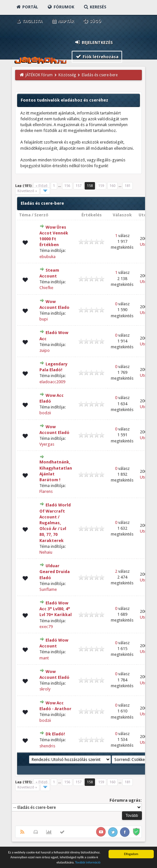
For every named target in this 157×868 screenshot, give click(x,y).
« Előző (41, 186)
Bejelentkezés (94, 42)
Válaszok (122, 215)
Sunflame (48, 589)
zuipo (45, 350)
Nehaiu (46, 552)
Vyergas (47, 444)
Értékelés (92, 215)
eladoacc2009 (52, 382)
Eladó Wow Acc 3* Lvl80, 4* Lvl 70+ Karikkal (56, 609)
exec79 (46, 627)
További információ (88, 863)
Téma (25, 215)
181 (128, 186)
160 (112, 186)
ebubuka (47, 257)
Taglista (29, 21)
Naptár (63, 21)
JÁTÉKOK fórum (39, 75)
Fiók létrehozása (97, 56)
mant (44, 658)
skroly (45, 689)
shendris (47, 746)
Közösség (67, 75)
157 (78, 186)
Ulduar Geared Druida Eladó (55, 572)
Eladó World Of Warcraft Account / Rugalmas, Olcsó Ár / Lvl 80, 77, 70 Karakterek (55, 523)
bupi (44, 319)
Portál (27, 7)
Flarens (46, 491)
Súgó (92, 21)
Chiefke (46, 288)
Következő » (27, 191)
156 (67, 186)
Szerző (41, 215)
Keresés (95, 7)
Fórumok (61, 7)
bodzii (45, 413)
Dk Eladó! (55, 734)
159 (101, 186)
